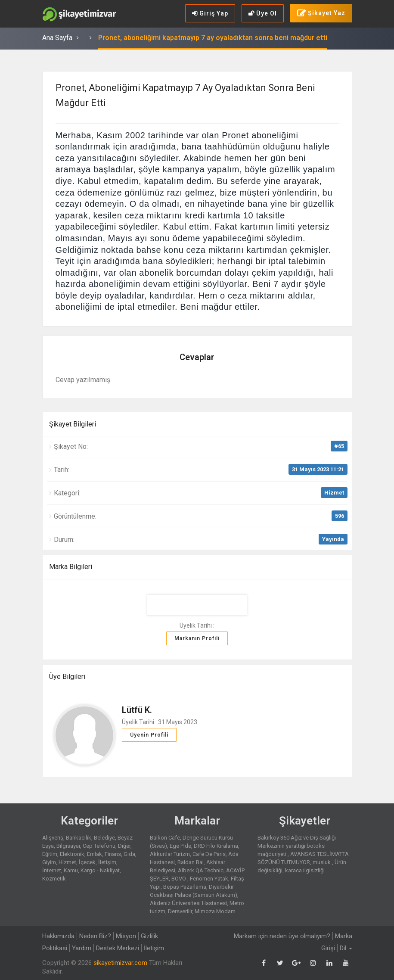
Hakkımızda (58, 936)
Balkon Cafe (165, 838)
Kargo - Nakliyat (100, 870)
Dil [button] (346, 948)
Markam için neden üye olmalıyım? (282, 936)
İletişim (107, 862)
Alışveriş (53, 838)
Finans (113, 854)
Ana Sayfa (57, 38)
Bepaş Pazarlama (185, 887)
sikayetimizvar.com (120, 963)
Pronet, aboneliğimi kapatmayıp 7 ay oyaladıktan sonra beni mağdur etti (213, 38)
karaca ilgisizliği (305, 870)
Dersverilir (180, 911)
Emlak (95, 854)
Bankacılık (79, 838)
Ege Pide (180, 846)
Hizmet (334, 493)
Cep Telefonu (99, 846)
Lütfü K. (137, 710)
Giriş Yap (210, 13)
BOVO (179, 879)
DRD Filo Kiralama (216, 846)
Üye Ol (263, 13)
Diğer (124, 846)
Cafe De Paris (209, 854)
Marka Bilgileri (71, 567)
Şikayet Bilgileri (73, 424)
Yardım (82, 948)
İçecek (87, 862)
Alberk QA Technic (201, 870)
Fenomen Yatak (209, 879)
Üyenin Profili (149, 735)
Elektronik (72, 854)
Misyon (126, 936)
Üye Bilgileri (67, 677)
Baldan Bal (191, 862)
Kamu (71, 870)
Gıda (129, 854)
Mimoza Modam (215, 911)
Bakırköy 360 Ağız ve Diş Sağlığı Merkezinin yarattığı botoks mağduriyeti (297, 846)
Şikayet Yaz (321, 13)
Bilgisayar (68, 846)
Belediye (104, 838)
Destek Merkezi (118, 948)
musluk (322, 862)
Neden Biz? (95, 936)
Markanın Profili (197, 638)
